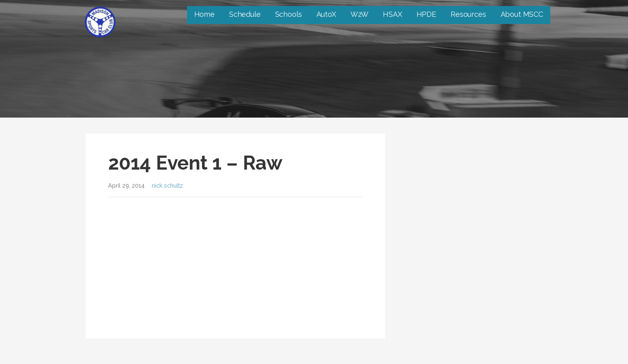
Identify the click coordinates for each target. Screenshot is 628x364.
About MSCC (522, 14)
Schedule (245, 14)
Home (204, 14)
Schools (289, 14)
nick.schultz (167, 185)
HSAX (392, 14)
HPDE (426, 14)
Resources (468, 14)
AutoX (326, 14)
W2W (360, 14)
